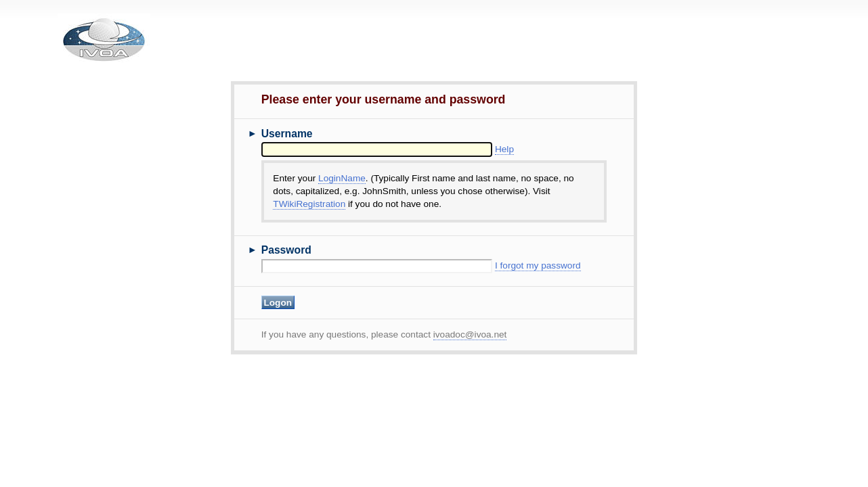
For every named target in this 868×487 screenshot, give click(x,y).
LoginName (342, 178)
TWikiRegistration (309, 204)
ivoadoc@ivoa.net (470, 334)
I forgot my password (538, 265)
